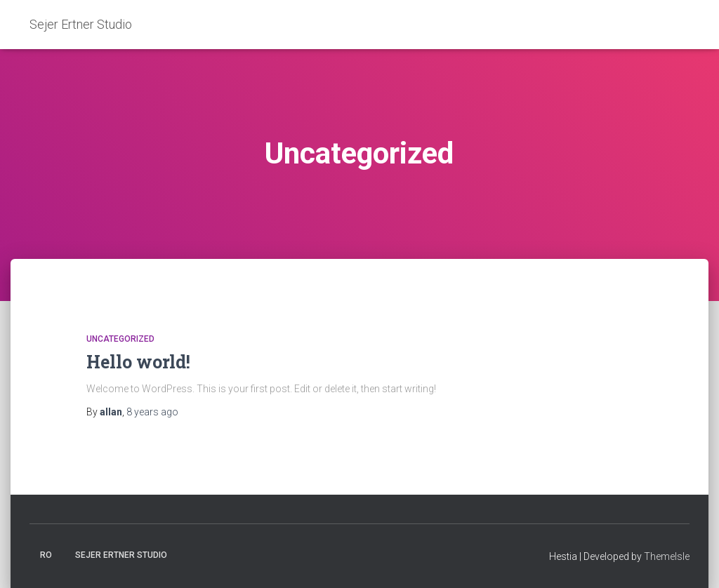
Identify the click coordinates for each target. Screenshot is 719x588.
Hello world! (138, 362)
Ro (46, 555)
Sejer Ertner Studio (121, 555)
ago (152, 412)
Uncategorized (120, 339)
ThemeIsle (667, 556)
